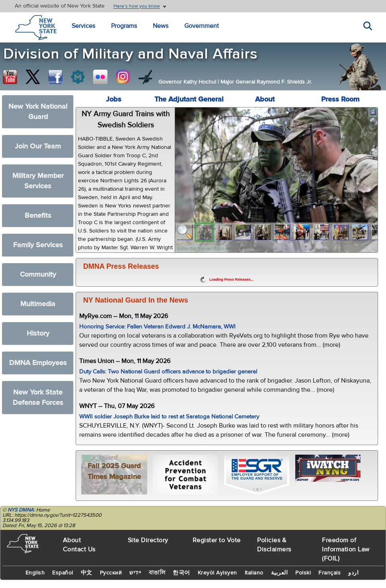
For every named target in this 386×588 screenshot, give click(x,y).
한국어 (181, 573)
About (265, 99)
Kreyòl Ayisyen (217, 573)
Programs (124, 26)
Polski (303, 573)
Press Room (340, 99)
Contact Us (79, 549)
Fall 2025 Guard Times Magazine (114, 471)
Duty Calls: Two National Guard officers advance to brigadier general (168, 372)
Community (38, 274)
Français (329, 573)
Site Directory (148, 540)
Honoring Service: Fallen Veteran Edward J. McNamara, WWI (157, 327)
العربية (280, 573)
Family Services (38, 245)
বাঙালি (157, 573)
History (38, 333)
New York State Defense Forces (38, 398)
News (161, 26)
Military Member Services (38, 181)
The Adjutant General (189, 99)
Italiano (254, 573)
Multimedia (38, 304)
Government (202, 26)
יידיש (135, 573)
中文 (87, 573)
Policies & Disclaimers (274, 545)
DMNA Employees (38, 363)
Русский (111, 573)
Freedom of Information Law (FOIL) (346, 549)
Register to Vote (217, 540)
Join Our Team (38, 146)
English (35, 573)
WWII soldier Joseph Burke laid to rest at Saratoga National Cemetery (169, 417)
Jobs (114, 99)
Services (83, 26)
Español (63, 573)
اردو (353, 573)
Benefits (38, 216)
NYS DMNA (21, 510)
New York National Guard (38, 112)
